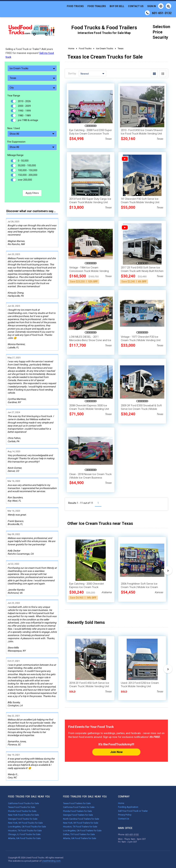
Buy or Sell (117, 6)
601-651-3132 (132, 835)
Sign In (155, 6)
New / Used (14, 128)
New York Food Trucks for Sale (23, 815)
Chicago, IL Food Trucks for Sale (24, 834)
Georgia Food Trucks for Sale (23, 819)
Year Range (14, 96)
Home (121, 803)
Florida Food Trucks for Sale (22, 811)
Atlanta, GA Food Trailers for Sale (80, 838)
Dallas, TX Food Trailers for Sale (79, 834)
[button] (86, 126)
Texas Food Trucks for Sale (22, 807)
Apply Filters (32, 193)
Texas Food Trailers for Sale (77, 803)
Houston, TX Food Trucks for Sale (25, 831)
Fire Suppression (16, 142)
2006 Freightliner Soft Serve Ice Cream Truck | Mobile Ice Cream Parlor (139, 587)
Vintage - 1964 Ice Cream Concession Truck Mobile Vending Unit (89, 271)
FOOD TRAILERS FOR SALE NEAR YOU (85, 797)
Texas (32, 78)
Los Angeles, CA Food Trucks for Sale (27, 827)
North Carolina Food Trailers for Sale (81, 819)
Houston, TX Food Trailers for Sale (80, 827)
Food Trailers (97, 6)
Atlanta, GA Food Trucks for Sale (24, 838)
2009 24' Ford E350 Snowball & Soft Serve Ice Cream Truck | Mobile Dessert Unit (141, 409)
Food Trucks (75, 6)
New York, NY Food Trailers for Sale (81, 823)
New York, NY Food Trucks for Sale (25, 823)
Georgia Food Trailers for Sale (78, 815)
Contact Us (136, 6)
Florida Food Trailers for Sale (77, 811)
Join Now (116, 752)
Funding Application (128, 807)
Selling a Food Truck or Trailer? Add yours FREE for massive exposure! (30, 53)
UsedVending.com (51, 861)
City (32, 88)
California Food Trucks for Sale (23, 803)
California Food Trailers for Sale (79, 807)
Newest (92, 74)
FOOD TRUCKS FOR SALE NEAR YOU (29, 797)
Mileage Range (15, 155)
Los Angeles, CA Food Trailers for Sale (82, 831)
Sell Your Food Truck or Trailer (133, 811)
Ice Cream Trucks (32, 68)
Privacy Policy (125, 815)
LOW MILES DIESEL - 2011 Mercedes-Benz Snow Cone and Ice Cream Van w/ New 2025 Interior (90, 340)
